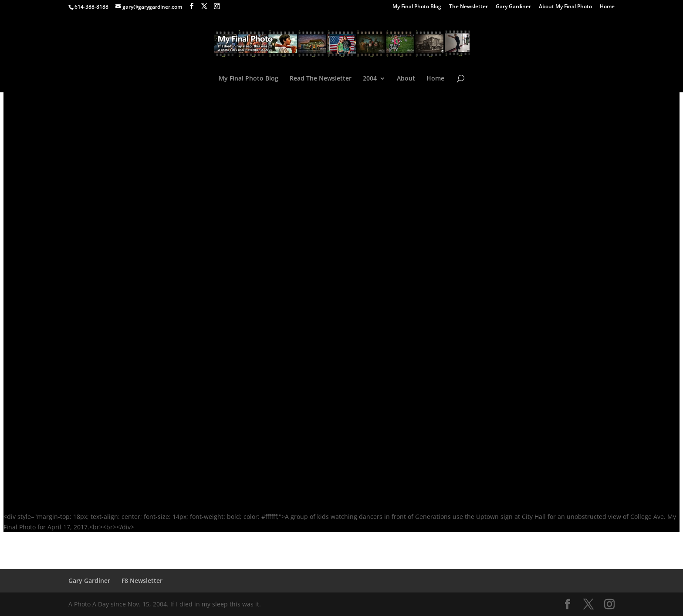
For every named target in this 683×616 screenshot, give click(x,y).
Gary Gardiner (513, 7)
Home (607, 7)
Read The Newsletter (321, 79)
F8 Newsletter (142, 581)
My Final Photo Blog (417, 7)
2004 (370, 79)
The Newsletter (468, 7)
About (406, 79)
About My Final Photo (565, 7)
